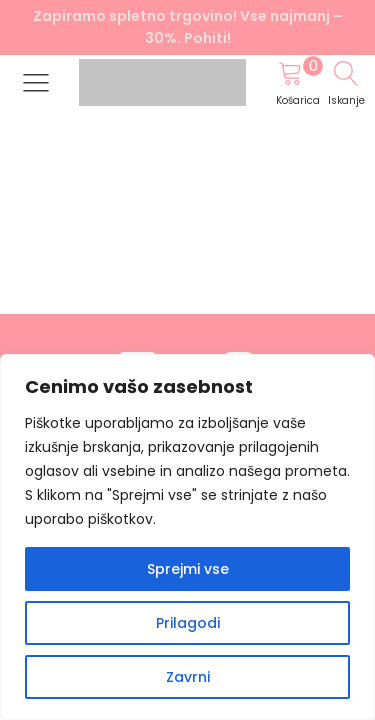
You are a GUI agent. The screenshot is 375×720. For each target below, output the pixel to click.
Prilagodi (188, 623)
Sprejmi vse (188, 569)
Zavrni (188, 677)
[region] (187, 537)
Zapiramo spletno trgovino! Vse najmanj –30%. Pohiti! (188, 27)
